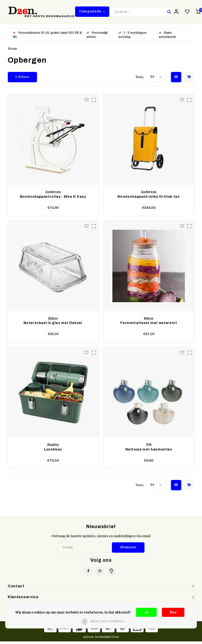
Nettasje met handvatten (149, 452)
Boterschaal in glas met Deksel (53, 325)
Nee (173, 612)
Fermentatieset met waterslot (149, 325)
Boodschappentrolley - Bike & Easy (53, 199)
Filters (22, 80)
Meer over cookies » (107, 621)
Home (12, 51)
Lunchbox (53, 452)
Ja (146, 612)
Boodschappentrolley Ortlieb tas (149, 199)
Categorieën (92, 13)
